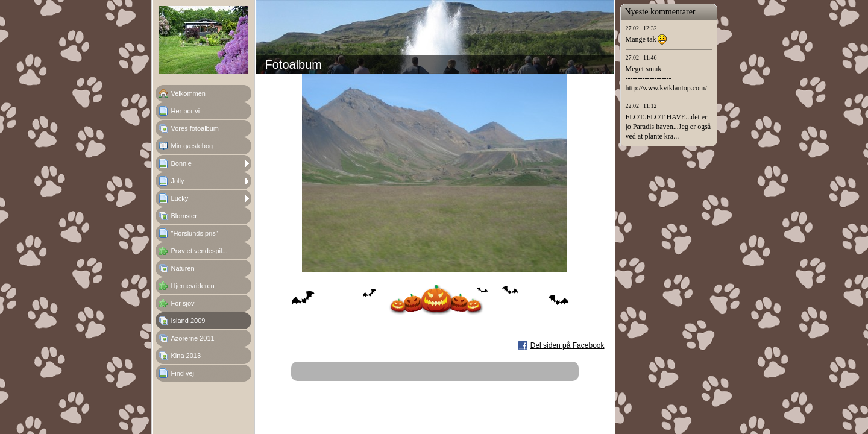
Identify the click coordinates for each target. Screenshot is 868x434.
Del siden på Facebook (568, 345)
